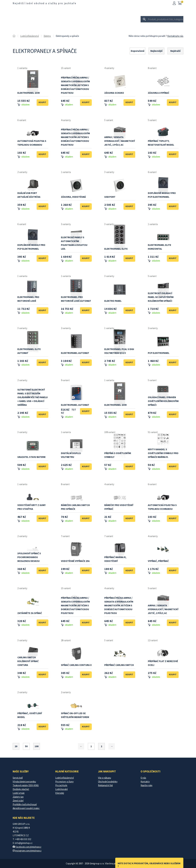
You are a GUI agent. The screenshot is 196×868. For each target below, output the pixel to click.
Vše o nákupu (104, 778)
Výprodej (59, 26)
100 (37, 746)
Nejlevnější (156, 51)
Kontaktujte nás (175, 36)
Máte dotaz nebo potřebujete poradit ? (148, 36)
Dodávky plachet (21, 789)
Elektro (47, 36)
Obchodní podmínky (108, 782)
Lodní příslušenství (64, 13)
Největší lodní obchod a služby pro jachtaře (44, 3)
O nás (143, 778)
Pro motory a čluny (88, 13)
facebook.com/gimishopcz (28, 847)
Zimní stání (18, 801)
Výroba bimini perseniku (24, 782)
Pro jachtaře (110, 13)
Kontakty (145, 782)
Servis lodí (18, 778)
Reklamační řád (105, 785)
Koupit (42, 102)
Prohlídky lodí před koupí (25, 804)
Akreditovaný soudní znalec (26, 808)
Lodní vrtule (19, 793)
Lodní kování (127, 13)
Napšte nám (146, 785)
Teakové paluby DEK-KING (26, 785)
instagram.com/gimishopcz (28, 851)
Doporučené (138, 51)
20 (16, 746)
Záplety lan (18, 797)
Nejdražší (175, 51)
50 (26, 746)
